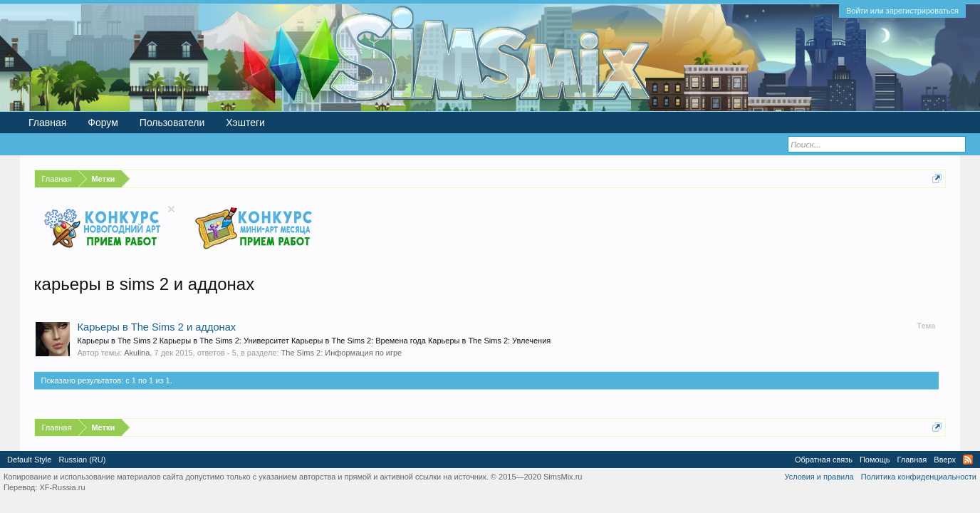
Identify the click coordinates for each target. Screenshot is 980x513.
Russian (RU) (82, 460)
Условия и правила (819, 477)
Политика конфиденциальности (919, 477)
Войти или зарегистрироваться (902, 11)
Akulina (137, 353)
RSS (968, 460)
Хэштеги (245, 123)
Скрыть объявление (171, 209)
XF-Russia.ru (62, 487)
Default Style (29, 460)
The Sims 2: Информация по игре (342, 353)
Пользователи (172, 123)
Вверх (945, 460)
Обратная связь (824, 460)
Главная (47, 123)
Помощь (875, 460)
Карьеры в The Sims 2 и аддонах (157, 327)
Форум (103, 123)
